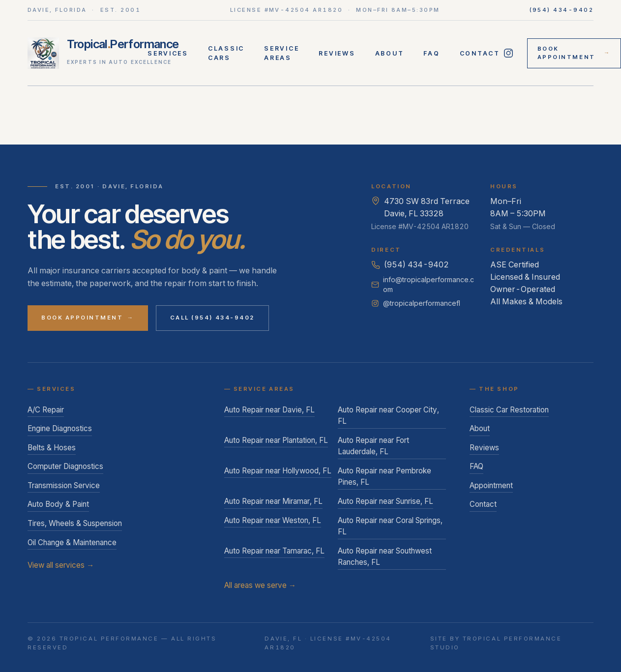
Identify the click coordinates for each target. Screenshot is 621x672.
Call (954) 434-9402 (212, 318)
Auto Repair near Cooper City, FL (388, 416)
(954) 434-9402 (562, 10)
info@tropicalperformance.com (423, 284)
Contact (480, 53)
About (390, 53)
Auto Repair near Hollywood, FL (278, 471)
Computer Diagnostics (65, 466)
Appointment (491, 485)
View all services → (61, 565)
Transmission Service (64, 485)
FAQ (431, 53)
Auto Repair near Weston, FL (273, 520)
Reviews (337, 53)
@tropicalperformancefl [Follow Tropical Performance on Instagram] (416, 303)
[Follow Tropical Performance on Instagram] (509, 53)
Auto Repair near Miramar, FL (273, 501)
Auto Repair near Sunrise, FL (385, 501)
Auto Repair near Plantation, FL (276, 440)
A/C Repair (46, 410)
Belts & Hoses (52, 448)
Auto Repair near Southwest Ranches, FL (385, 557)
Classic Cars (226, 53)
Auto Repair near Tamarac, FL (274, 551)
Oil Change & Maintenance (72, 542)
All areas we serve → (260, 585)
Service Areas (281, 53)
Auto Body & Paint (58, 504)
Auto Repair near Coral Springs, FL (390, 526)
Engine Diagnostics (60, 428)
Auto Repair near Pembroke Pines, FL (384, 477)
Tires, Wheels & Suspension (75, 523)
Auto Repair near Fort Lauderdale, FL (373, 446)
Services (168, 53)
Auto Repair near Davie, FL (269, 410)
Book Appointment (574, 53)
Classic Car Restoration (509, 410)
